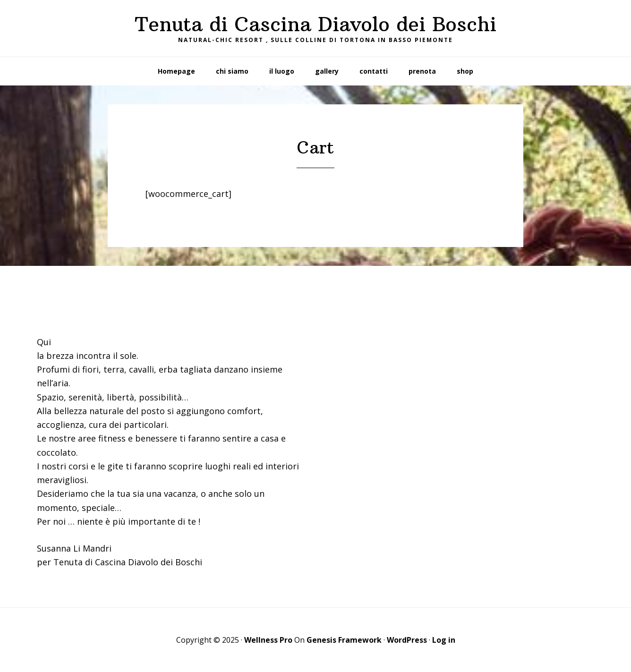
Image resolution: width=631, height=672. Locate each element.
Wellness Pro (268, 640)
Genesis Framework (344, 640)
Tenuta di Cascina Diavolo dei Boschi (315, 24)
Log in (444, 640)
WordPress (407, 640)
